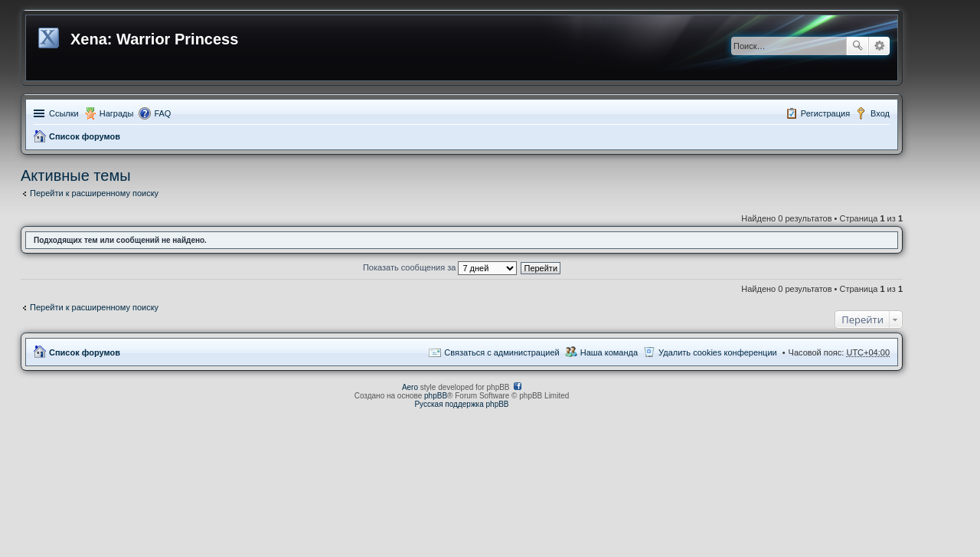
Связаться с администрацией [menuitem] (501, 352)
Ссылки (64, 113)
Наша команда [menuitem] (609, 352)
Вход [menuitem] (880, 113)
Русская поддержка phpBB (461, 404)
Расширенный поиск (879, 46)
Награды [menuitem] (117, 113)
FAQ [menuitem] (162, 113)
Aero (410, 387)
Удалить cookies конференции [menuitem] (718, 352)
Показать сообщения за (440, 267)
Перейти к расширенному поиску (94, 193)
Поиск (857, 46)
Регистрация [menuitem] (825, 113)
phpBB (436, 396)
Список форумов (85, 136)
